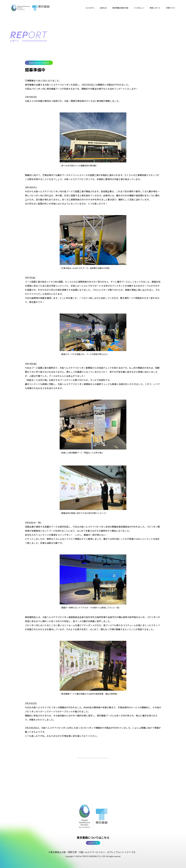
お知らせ (103, 8)
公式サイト (93, 843)
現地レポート (155, 8)
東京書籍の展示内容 (120, 8)
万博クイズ (170, 8)
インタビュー (139, 8)
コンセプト (90, 8)
